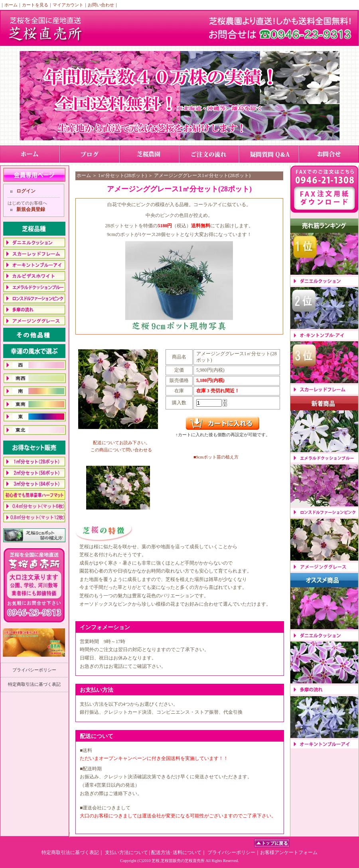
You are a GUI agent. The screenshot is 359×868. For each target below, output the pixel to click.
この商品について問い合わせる (121, 450)
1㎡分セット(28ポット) (122, 175)
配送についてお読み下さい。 (121, 443)
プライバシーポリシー (34, 670)
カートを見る (35, 5)
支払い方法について (126, 852)
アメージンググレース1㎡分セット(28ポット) (202, 175)
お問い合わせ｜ (103, 5)
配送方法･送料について (176, 852)
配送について (97, 736)
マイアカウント (68, 5)
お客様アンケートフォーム (289, 852)
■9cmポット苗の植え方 (216, 457)
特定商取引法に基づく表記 (34, 684)
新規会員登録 (31, 209)
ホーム (11, 5)
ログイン (26, 191)
